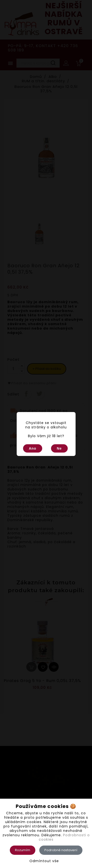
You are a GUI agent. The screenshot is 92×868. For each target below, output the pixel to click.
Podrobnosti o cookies (64, 837)
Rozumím (23, 850)
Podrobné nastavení (61, 850)
